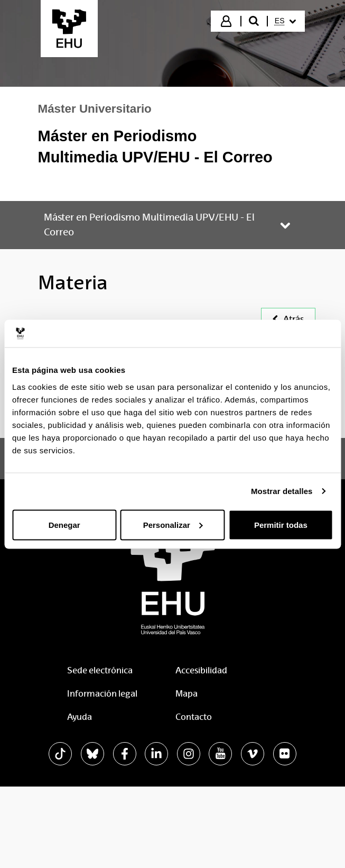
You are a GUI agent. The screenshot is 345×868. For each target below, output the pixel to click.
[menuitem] (285, 21)
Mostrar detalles (282, 491)
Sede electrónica (100, 670)
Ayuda (80, 717)
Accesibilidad (201, 670)
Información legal (102, 694)
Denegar (64, 524)
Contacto (194, 717)
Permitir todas (281, 524)
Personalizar (173, 524)
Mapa (187, 694)
